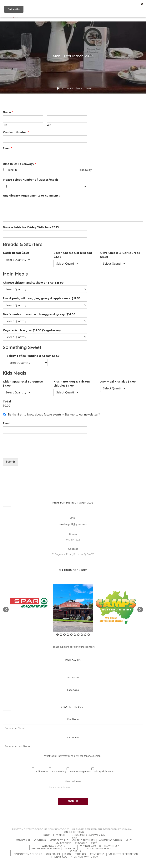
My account (63, 843)
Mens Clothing (59, 840)
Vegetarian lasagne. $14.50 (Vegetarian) (32, 330)
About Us (75, 851)
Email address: (73, 785)
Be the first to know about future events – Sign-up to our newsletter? (54, 415)
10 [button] (89, 635)
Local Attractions (99, 849)
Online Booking (74, 832)
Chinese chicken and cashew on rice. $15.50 (33, 283)
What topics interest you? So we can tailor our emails (73, 756)
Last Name (73, 738)
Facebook (73, 690)
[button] (6, 610)
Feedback (80, 854)
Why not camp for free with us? (99, 846)
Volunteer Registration (123, 854)
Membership (23, 840)
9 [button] (85, 635)
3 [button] (64, 635)
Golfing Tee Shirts (83, 840)
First (5, 125)
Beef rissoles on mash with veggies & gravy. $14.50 (39, 315)
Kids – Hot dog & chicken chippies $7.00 (72, 384)
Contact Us (97, 854)
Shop (75, 838)
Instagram (73, 678)
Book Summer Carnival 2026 (87, 835)
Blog (68, 854)
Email (8, 149)
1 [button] (58, 635)
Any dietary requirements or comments (31, 196)
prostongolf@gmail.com (73, 524)
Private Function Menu (46, 849)
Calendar (70, 849)
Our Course (53, 854)
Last (49, 125)
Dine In (12, 170)
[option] (30, 608)
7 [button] (78, 635)
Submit (11, 462)
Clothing (40, 840)
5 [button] (71, 635)
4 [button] (68, 635)
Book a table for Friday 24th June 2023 (31, 227)
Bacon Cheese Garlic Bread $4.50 (73, 255)
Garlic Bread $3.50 (16, 253)
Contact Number (16, 133)
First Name (73, 720)
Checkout (81, 843)
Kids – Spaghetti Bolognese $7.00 (23, 384)
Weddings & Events (53, 846)
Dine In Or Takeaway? (20, 164)
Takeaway (85, 170)
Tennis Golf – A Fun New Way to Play (76, 857)
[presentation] (32, 452)
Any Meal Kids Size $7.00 (118, 382)
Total (7, 402)
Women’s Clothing (110, 840)
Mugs (129, 840)
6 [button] (75, 635)
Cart (94, 843)
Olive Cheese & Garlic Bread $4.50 (120, 255)
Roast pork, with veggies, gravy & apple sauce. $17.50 (42, 299)
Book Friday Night (55, 835)
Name (8, 113)
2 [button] (61, 635)
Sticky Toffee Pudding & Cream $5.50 (33, 356)
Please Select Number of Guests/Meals (31, 180)
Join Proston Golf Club (27, 854)
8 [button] (82, 635)
